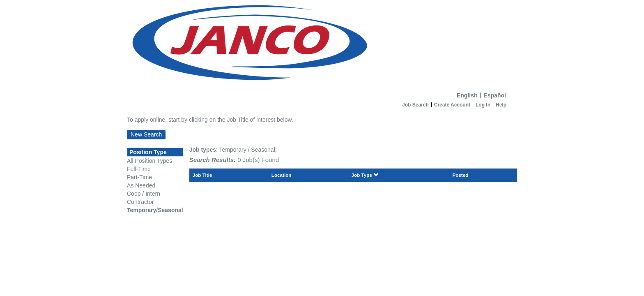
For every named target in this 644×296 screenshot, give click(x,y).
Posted (460, 175)
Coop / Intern (144, 194)
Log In (483, 105)
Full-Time (139, 169)
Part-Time (139, 177)
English (467, 95)
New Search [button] (146, 134)
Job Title (202, 175)
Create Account (452, 105)
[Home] (322, 44)
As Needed (141, 185)
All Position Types (149, 161)
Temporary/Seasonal (155, 210)
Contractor (140, 202)
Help (501, 105)
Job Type (365, 175)
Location (282, 175)
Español (495, 95)
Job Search (415, 105)
